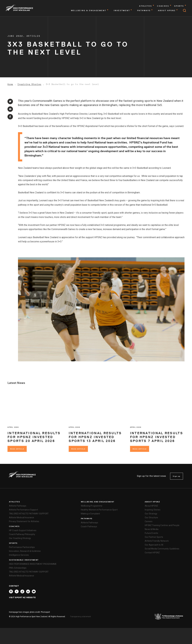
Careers (149, 521)
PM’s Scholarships (18, 568)
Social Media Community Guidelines (162, 549)
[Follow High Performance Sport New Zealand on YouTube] (34, 591)
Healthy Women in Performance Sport (99, 510)
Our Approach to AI (154, 545)
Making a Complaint (90, 514)
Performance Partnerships (22, 547)
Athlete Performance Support (23, 510)
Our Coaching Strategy (20, 538)
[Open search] (184, 10)
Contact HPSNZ (152, 553)
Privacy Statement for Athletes (24, 521)
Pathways (87, 519)
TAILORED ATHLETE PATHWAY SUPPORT (29, 514)
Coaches (14, 526)
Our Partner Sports (154, 537)
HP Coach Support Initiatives (23, 530)
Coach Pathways (89, 527)
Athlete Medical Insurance (22, 518)
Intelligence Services (19, 555)
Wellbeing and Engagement (98, 502)
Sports (13, 543)
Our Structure (151, 518)
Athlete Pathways (18, 506)
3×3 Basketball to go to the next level (72, 84)
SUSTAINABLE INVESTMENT (24, 560)
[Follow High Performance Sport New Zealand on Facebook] (17, 591)
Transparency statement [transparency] (81, 617)
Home (10, 84)
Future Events (151, 533)
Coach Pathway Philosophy (22, 534)
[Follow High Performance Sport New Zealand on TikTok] (22, 591)
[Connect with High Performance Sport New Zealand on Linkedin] (28, 591)
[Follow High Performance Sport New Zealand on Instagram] (11, 591)
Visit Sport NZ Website (22, 597)
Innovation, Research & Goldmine (25, 551)
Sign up (177, 476)
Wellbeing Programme (92, 506)
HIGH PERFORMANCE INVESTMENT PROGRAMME (33, 564)
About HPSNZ (152, 502)
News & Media (152, 529)
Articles (33, 36)
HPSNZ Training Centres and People (162, 525)
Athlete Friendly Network (157, 541)
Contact (14, 586)
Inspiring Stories (29, 84)
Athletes (15, 502)
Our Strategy (151, 514)
